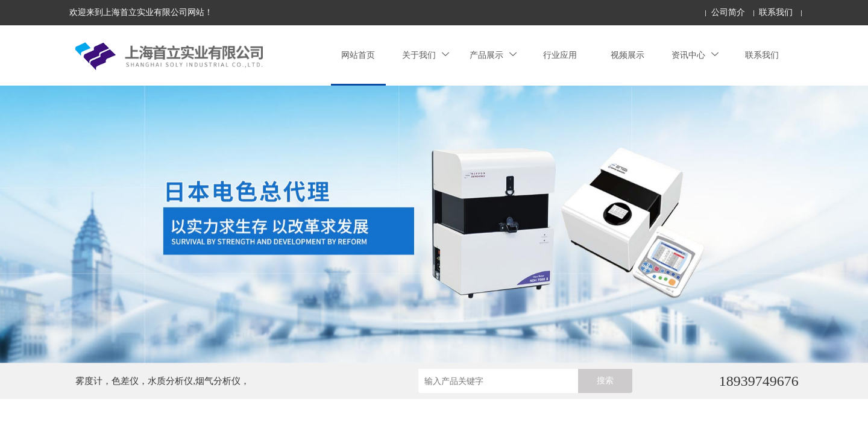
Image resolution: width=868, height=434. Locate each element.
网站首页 (358, 55)
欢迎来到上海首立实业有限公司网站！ (141, 12)
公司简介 (728, 12)
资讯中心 (695, 55)
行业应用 (560, 55)
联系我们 (776, 12)
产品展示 (493, 55)
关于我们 (426, 55)
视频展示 (627, 55)
